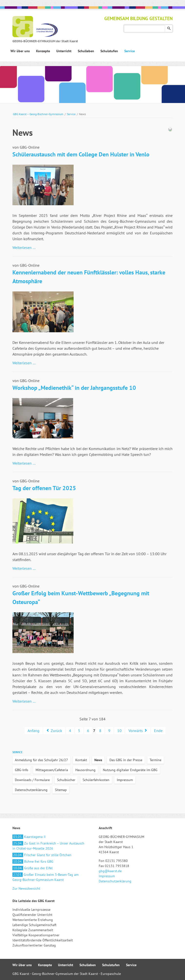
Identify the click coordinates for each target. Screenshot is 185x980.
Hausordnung (85, 770)
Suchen (169, 29)
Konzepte (45, 965)
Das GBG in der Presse (126, 760)
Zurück (56, 731)
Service (71, 114)
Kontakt (81, 760)
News (98, 760)
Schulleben (88, 965)
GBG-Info (22, 770)
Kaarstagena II (29, 837)
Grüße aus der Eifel (33, 868)
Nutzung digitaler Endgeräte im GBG (130, 770)
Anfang (34, 731)
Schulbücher (66, 780)
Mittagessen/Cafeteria (52, 770)
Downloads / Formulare (32, 780)
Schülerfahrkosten (96, 780)
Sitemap (61, 790)
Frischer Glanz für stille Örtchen (42, 855)
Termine (156, 760)
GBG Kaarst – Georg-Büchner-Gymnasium (38, 114)
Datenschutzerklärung (31, 790)
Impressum (125, 780)
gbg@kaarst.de (110, 871)
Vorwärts (136, 731)
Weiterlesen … (24, 247)
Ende (158, 731)
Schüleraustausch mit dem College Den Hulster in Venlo (81, 154)
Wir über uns (22, 965)
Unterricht (66, 965)
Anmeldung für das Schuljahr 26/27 (41, 760)
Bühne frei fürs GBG (33, 861)
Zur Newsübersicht (26, 888)
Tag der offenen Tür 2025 (44, 488)
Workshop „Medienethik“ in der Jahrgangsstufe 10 (74, 388)
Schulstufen (111, 965)
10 (119, 731)
